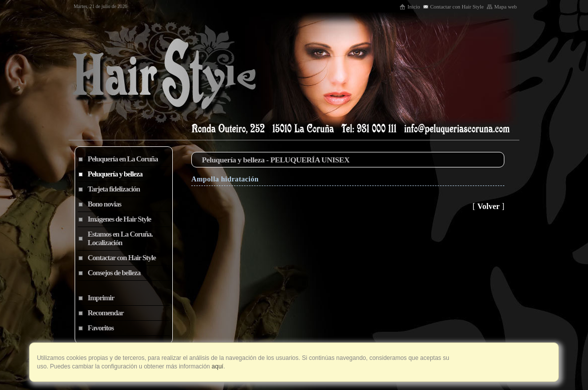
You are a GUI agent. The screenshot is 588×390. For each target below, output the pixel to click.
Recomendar (106, 313)
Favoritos (101, 328)
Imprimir (101, 298)
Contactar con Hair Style (453, 7)
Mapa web (502, 7)
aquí (217, 366)
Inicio (409, 7)
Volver (489, 206)
